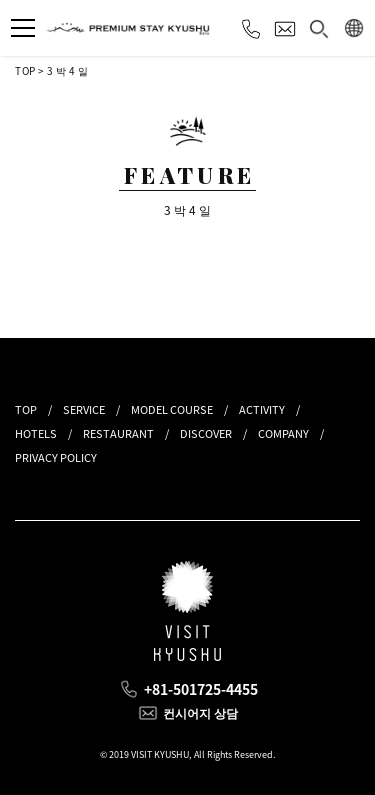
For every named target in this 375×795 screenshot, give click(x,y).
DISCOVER (206, 433)
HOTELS (36, 433)
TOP (25, 70)
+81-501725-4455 (201, 689)
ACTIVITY (262, 409)
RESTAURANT (118, 433)
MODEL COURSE (172, 409)
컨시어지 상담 (200, 713)
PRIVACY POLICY (56, 457)
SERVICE (84, 409)
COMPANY (283, 433)
